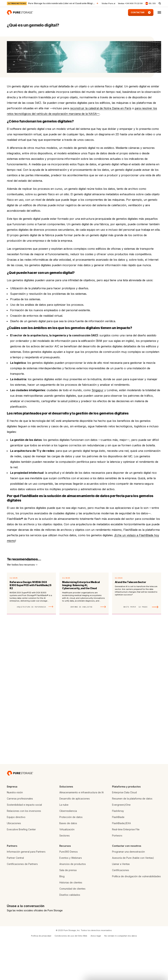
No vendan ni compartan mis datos (121, 976)
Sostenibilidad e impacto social (24, 844)
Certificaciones (121, 910)
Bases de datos (68, 863)
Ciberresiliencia (68, 851)
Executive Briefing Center (21, 869)
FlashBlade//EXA (121, 863)
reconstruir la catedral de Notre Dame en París (101, 108)
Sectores (65, 875)
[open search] (160, 3)
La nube (64, 844)
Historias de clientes (71, 922)
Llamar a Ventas (121, 904)
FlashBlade (118, 857)
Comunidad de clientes (72, 928)
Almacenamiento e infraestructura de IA (82, 832)
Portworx (117, 875)
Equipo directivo (16, 857)
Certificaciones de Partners (22, 904)
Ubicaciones (14, 863)
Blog (62, 916)
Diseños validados (70, 935)
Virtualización (67, 869)
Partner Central (15, 898)
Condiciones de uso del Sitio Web (71, 976)
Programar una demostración (128, 891)
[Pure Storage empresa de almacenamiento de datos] (20, 813)
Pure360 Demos (69, 891)
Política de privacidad (41, 976)
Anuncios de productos (73, 904)
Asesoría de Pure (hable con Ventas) (133, 898)
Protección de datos (71, 857)
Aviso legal (96, 976)
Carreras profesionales (20, 838)
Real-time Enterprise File (126, 869)
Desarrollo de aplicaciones (75, 838)
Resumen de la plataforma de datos (132, 838)
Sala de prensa (68, 910)
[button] (159, 13)
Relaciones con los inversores (24, 851)
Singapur (98, 390)
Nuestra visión (15, 832)
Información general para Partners (26, 891)
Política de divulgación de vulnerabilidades (136, 916)
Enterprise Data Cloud (124, 832)
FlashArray (118, 851)
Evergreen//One (121, 844)
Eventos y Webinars (71, 898)
